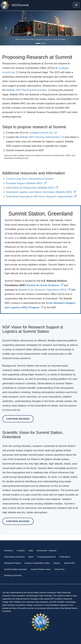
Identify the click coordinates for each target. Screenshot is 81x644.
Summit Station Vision (41, 569)
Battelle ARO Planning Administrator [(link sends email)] (29, 90)
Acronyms (8, 551)
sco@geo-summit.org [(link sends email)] (43, 133)
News (31, 557)
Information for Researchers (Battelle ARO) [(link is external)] (32, 188)
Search (57, 563)
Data (31, 551)
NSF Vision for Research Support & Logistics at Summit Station (40, 39)
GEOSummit (20, 5)
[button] (6, 28)
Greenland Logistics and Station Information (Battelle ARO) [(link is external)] (41, 192)
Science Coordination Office (37, 563)
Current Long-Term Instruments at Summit (30, 179)
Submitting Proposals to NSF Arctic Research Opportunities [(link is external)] (41, 197)
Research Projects (13, 563)
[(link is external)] (45, 285)
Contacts (21, 551)
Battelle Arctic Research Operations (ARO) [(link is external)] (45, 290)
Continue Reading (18, 419)
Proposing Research (46, 557)
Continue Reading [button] (18, 521)
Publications (65, 557)
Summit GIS (69, 563)
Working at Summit (13, 575)
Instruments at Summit (14, 557)
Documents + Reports (47, 551)
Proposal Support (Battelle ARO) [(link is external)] (26, 183)
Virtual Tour (59, 569)
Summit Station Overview (16, 569)
